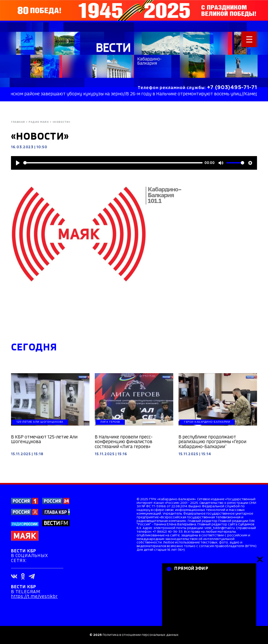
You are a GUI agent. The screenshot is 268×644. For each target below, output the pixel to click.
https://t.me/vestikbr (34, 597)
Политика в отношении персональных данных (141, 635)
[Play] (18, 163)
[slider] (113, 163)
